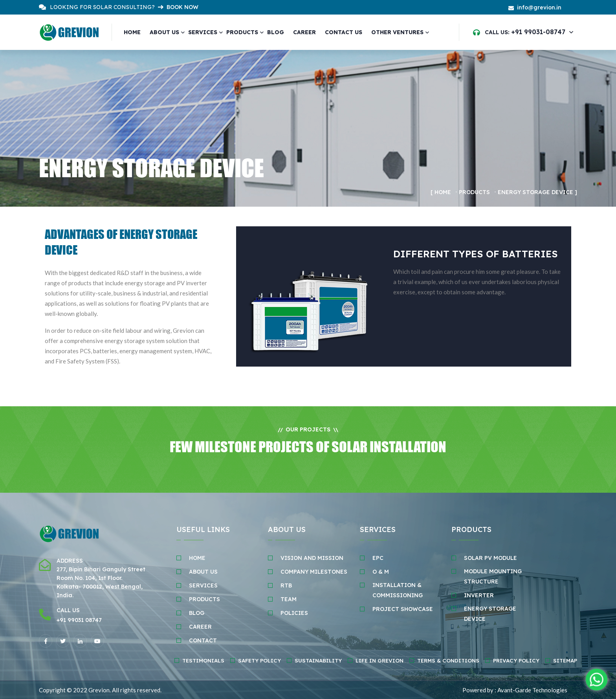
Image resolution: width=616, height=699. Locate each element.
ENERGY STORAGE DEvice (490, 614)
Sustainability (318, 660)
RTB (286, 585)
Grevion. (100, 690)
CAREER (304, 32)
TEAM (289, 599)
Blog (275, 32)
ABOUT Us (203, 572)
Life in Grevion (379, 660)
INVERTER (479, 595)
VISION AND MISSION (312, 558)
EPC (378, 558)
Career (200, 627)
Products (242, 32)
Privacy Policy (516, 660)
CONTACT (203, 640)
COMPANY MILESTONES (314, 572)
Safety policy (259, 660)
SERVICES (203, 585)
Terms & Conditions (448, 660)
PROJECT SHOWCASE (403, 609)
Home (132, 32)
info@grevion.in (539, 7)
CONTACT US (343, 32)
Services (203, 32)
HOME (197, 558)
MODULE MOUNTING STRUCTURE (493, 576)
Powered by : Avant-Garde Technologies (515, 690)
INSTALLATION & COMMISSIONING (398, 590)
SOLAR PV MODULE (490, 558)
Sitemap (565, 660)
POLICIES (294, 613)
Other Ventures (397, 32)
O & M (381, 572)
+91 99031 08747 (79, 620)
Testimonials (203, 660)
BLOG (197, 613)
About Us (164, 32)
